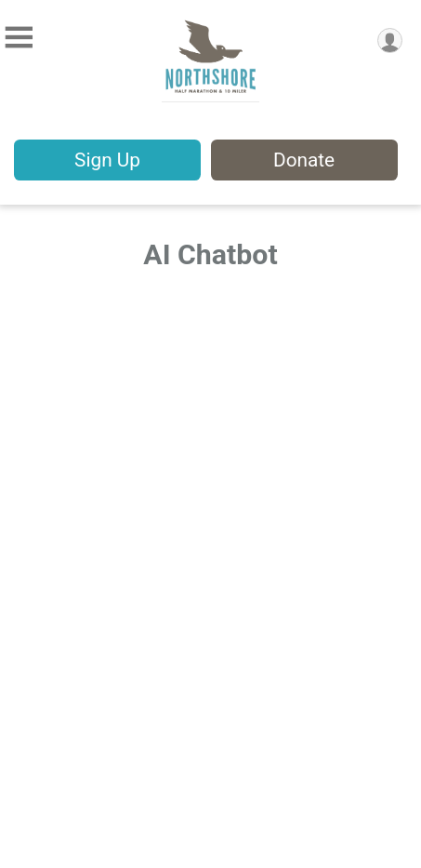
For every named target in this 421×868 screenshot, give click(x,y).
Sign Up (107, 160)
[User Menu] (390, 40)
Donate (304, 160)
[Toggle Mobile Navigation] (19, 38)
